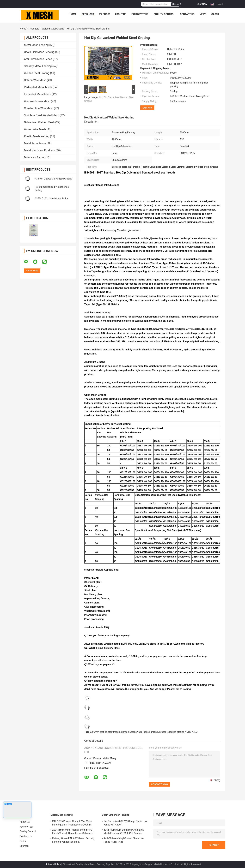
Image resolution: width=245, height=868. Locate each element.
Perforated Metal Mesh (38, 87)
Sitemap (24, 846)
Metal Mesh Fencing (36, 45)
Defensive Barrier (34, 157)
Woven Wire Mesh (35, 129)
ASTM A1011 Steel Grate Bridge (51, 199)
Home (73, 14)
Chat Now (202, 4)
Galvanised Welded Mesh (39, 122)
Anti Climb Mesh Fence (38, 59)
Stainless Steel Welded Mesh (42, 115)
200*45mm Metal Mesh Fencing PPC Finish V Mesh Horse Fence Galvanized (73, 831)
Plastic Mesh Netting (37, 136)
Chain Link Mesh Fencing (39, 52)
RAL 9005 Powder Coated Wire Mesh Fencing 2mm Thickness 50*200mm (72, 823)
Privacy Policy (53, 864)
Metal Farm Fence (35, 143)
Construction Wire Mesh (39, 108)
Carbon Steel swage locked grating (140, 732)
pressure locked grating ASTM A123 (178, 732)
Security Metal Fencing (38, 66)
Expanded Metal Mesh (38, 94)
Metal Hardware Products (39, 150)
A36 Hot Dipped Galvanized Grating (53, 179)
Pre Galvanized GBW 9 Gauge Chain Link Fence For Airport (125, 823)
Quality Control (164, 14)
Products (88, 14)
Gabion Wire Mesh (35, 80)
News (203, 14)
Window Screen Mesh (37, 101)
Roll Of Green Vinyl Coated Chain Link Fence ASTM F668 (124, 840)
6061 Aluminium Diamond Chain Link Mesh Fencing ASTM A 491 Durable (124, 831)
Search (176, 4)
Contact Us (187, 14)
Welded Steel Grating (53, 29)
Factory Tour (140, 14)
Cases (215, 14)
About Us (121, 14)
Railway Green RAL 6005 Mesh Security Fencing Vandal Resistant (73, 840)
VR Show (104, 14)
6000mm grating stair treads (105, 732)
